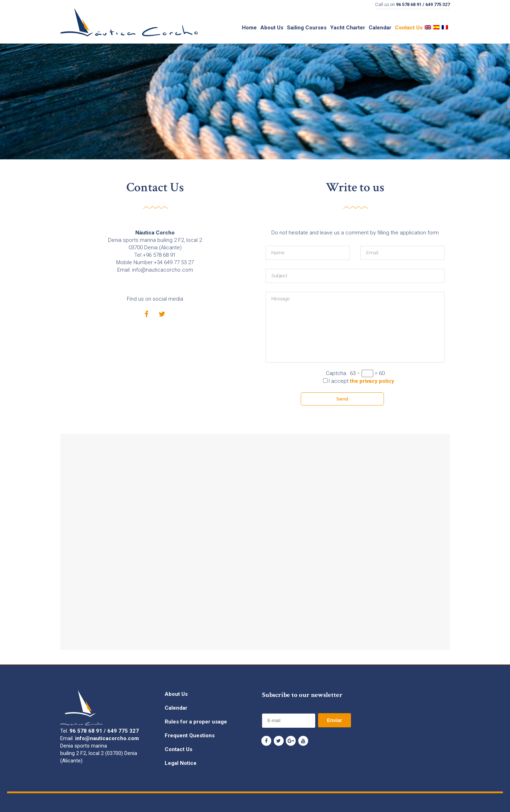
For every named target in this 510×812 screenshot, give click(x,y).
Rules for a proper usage (196, 722)
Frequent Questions (190, 736)
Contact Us (178, 749)
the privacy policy (372, 381)
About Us (176, 694)
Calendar (176, 708)
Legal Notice (181, 763)
